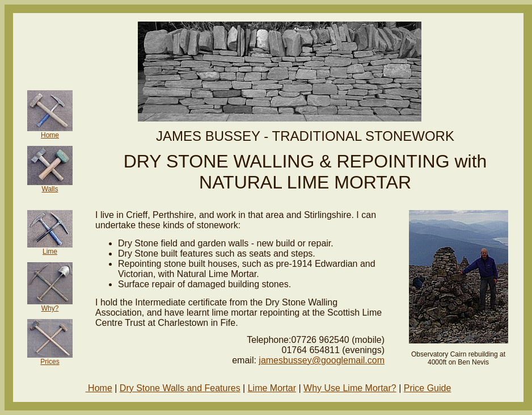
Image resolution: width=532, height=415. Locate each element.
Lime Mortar (272, 388)
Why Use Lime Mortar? (350, 388)
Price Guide (428, 388)
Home (50, 135)
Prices (50, 362)
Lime (50, 251)
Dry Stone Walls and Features (180, 388)
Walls (50, 189)
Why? (50, 308)
